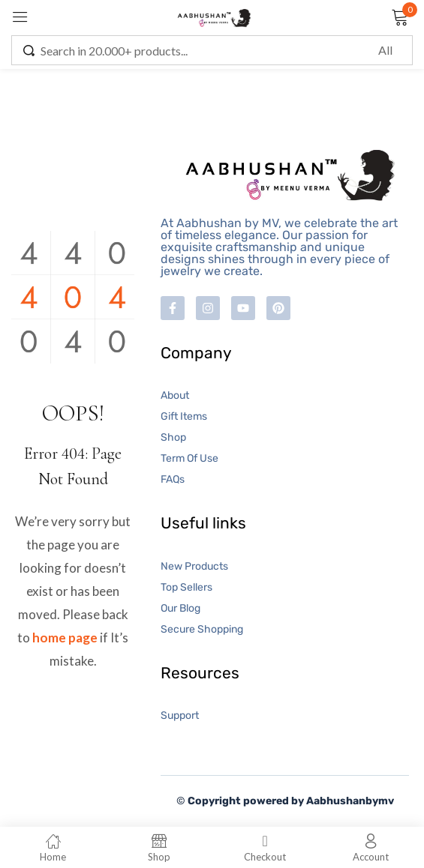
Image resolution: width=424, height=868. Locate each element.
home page (65, 638)
